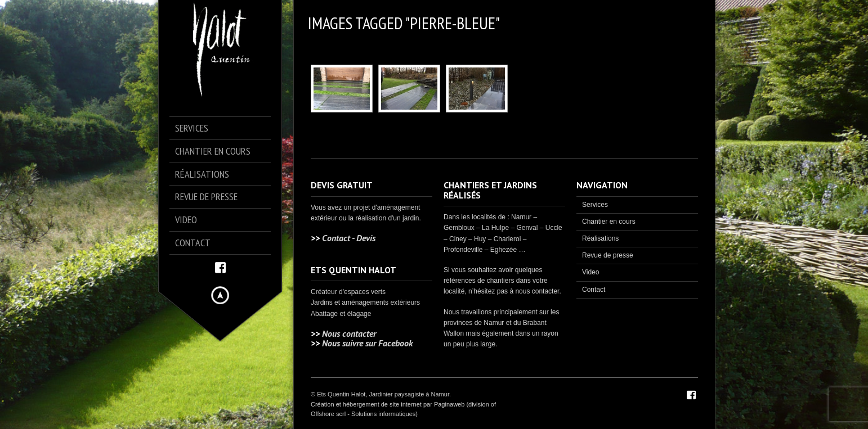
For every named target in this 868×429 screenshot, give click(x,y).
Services (595, 205)
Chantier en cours (609, 222)
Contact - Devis (349, 238)
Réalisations (600, 238)
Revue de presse (608, 255)
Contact (594, 290)
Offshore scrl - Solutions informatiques (363, 414)
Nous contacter (349, 333)
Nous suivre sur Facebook (367, 343)
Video (590, 272)
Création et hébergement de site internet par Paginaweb (388, 404)
